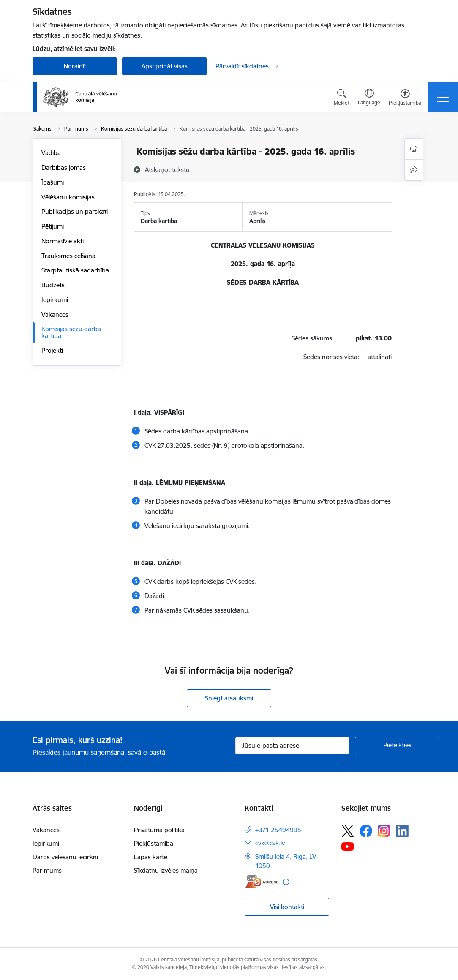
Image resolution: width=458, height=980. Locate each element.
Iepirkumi (55, 300)
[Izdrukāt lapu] (414, 149)
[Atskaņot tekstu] (167, 169)
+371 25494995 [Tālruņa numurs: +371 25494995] (278, 830)
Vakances (55, 314)
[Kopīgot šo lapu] (414, 170)
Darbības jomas (64, 167)
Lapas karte (151, 857)
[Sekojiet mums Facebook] (366, 831)
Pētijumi (53, 226)
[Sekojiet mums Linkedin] (402, 831)
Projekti (52, 350)
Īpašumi (53, 182)
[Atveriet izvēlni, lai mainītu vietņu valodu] (369, 98)
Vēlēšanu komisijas (68, 197)
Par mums (47, 870)
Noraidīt (75, 66)
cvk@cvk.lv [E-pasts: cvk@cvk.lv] (270, 843)
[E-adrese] (262, 882)
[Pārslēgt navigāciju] (443, 97)
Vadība (51, 153)
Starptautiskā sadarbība (75, 270)
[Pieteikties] (397, 746)
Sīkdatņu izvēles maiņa (166, 870)
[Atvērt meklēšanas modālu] (342, 98)
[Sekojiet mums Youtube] (348, 846)
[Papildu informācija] (286, 882)
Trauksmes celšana (68, 256)
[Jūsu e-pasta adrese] (292, 746)
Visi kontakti (287, 907)
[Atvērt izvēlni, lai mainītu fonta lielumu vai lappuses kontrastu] (405, 98)
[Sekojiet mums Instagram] (384, 831)
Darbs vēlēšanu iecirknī (65, 857)
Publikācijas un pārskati (75, 211)
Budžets (53, 285)
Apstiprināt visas (165, 66)
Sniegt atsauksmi (229, 698)
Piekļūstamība (154, 843)
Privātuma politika (159, 830)
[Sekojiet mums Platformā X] (348, 831)
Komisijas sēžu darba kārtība (71, 332)
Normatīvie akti (63, 241)
